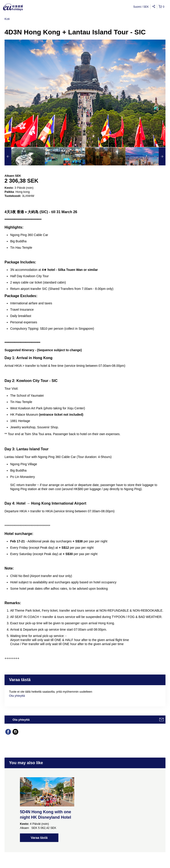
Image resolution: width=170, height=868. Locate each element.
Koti (7, 19)
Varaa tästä (39, 838)
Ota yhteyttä (17, 696)
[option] (25, 156)
